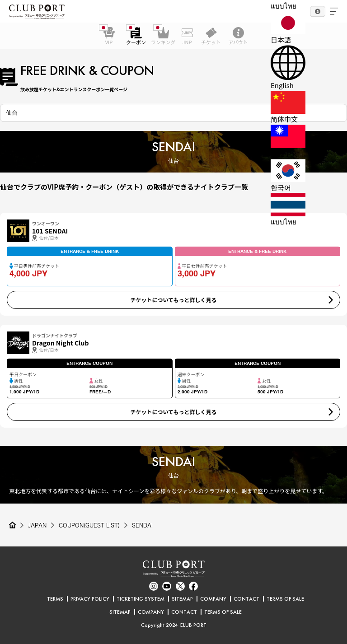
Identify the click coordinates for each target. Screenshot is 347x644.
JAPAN (37, 525)
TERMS (55, 599)
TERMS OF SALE (285, 599)
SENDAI (142, 525)
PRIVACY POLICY (90, 599)
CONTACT (246, 599)
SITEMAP (182, 599)
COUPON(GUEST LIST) (89, 525)
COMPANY (213, 599)
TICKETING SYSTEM (141, 599)
